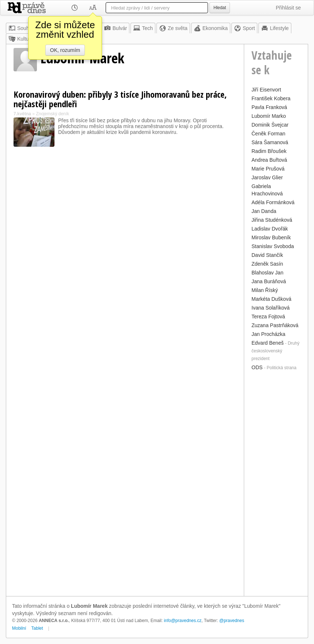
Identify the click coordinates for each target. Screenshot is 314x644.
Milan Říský (265, 290)
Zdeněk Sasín (267, 264)
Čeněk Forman (268, 134)
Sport (244, 28)
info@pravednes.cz (183, 621)
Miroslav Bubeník (271, 237)
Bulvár (116, 28)
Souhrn (21, 28)
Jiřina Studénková (272, 220)
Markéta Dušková (271, 299)
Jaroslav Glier (267, 177)
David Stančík (267, 255)
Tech (143, 28)
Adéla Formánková (273, 202)
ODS (257, 367)
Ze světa (173, 28)
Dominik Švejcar (270, 125)
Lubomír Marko (269, 116)
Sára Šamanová (270, 142)
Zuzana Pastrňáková (275, 325)
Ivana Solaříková (271, 308)
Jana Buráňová (269, 281)
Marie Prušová (268, 169)
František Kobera (271, 98)
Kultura (21, 39)
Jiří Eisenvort (266, 90)
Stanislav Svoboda (273, 246)
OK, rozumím (65, 50)
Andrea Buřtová (269, 160)
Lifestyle (275, 28)
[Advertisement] (276, 483)
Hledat (220, 8)
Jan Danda (264, 211)
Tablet (37, 628)
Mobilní (19, 628)
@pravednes (232, 621)
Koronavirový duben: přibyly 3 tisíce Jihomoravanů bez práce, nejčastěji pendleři (120, 99)
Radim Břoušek (269, 151)
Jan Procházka (268, 334)
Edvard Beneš (268, 343)
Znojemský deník (52, 114)
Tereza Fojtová (268, 317)
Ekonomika (211, 28)
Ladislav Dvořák (270, 229)
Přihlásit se (288, 8)
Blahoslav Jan (267, 273)
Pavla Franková (269, 107)
